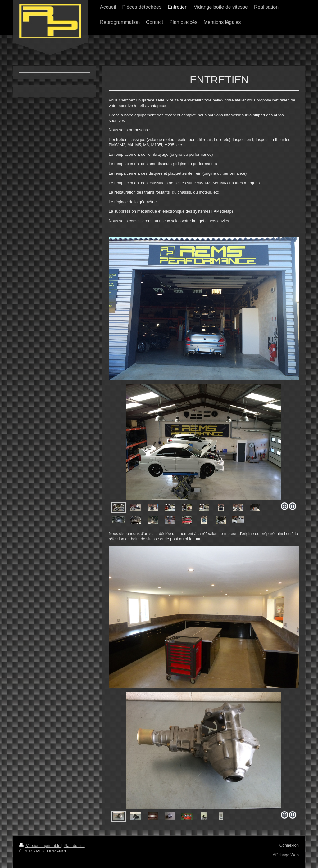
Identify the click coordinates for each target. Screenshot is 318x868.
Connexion (289, 845)
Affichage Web (286, 855)
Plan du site (74, 846)
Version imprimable (40, 846)
